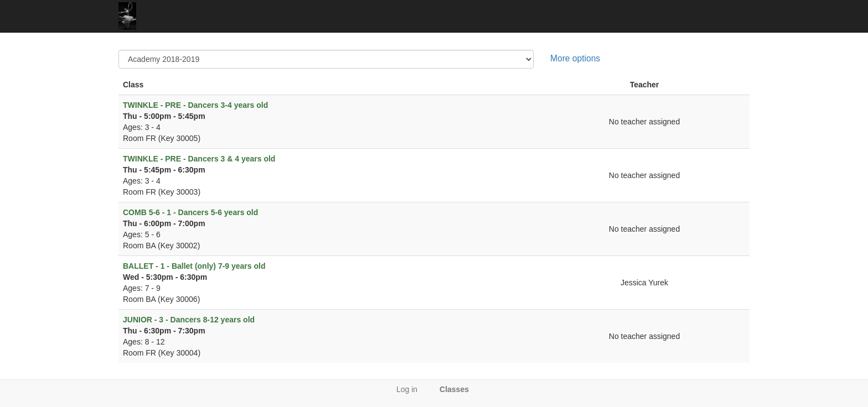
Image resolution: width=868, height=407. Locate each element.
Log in (407, 389)
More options (575, 58)
